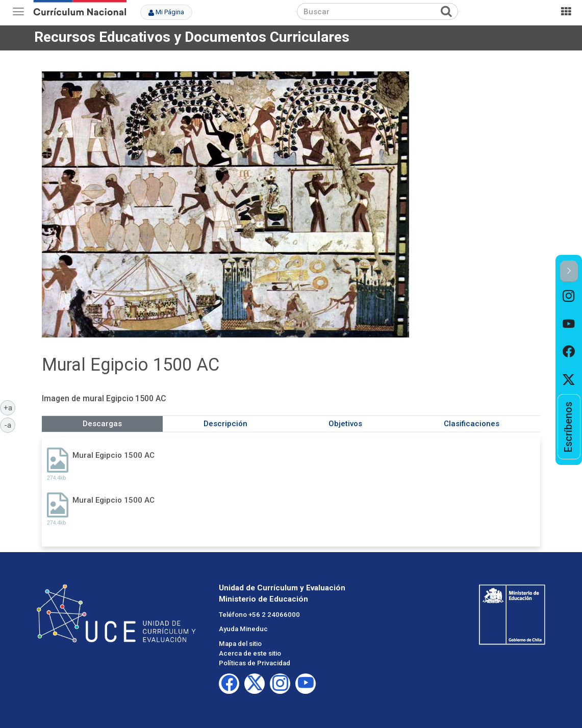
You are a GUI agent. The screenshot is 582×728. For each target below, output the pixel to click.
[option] (569, 296)
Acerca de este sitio (250, 653)
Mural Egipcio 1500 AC (113, 455)
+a (10, 407)
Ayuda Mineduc (243, 629)
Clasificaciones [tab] (472, 424)
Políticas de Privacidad (255, 663)
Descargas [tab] (102, 424)
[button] (569, 271)
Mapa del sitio (240, 644)
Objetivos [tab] (345, 424)
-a (10, 425)
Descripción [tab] (225, 424)
